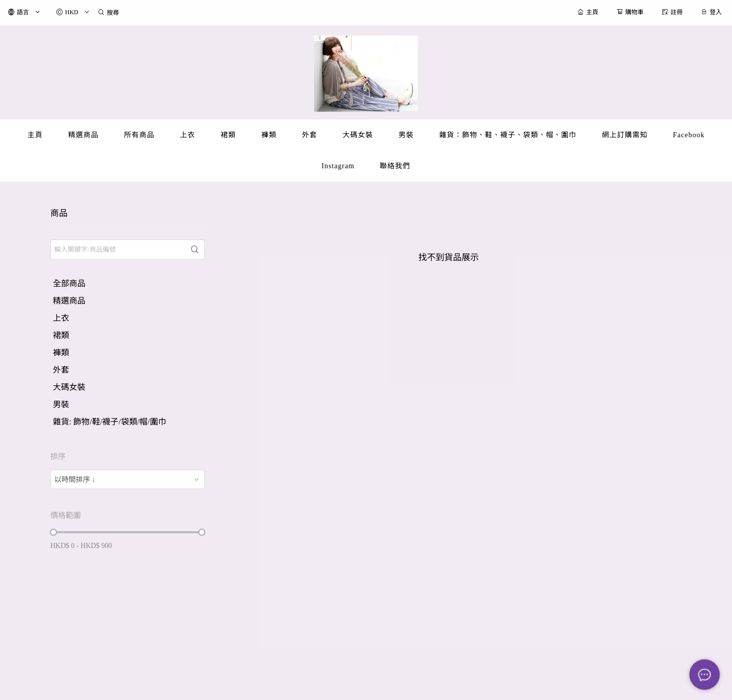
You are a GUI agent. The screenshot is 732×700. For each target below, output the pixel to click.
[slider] (53, 532)
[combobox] (128, 479)
